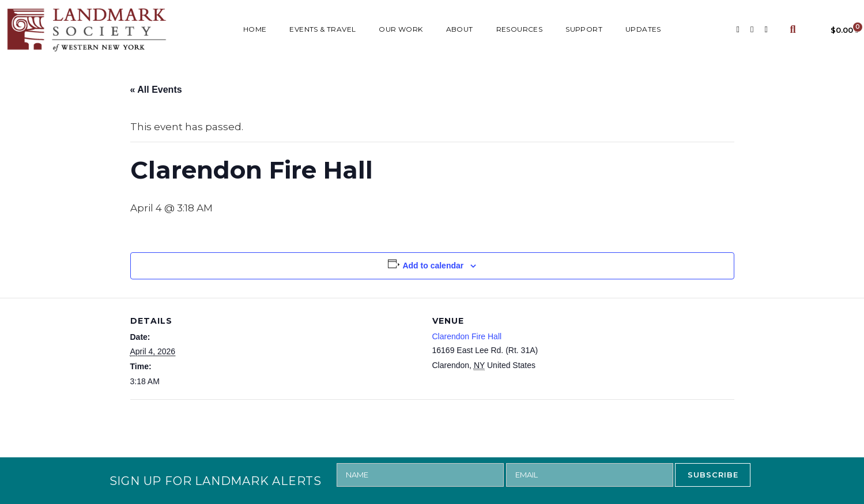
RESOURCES (520, 29)
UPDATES (643, 29)
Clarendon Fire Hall (467, 336)
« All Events (156, 90)
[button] (793, 30)
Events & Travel (322, 29)
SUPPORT (584, 29)
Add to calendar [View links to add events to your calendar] (433, 266)
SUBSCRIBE (713, 475)
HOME (255, 29)
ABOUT (460, 29)
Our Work (401, 29)
